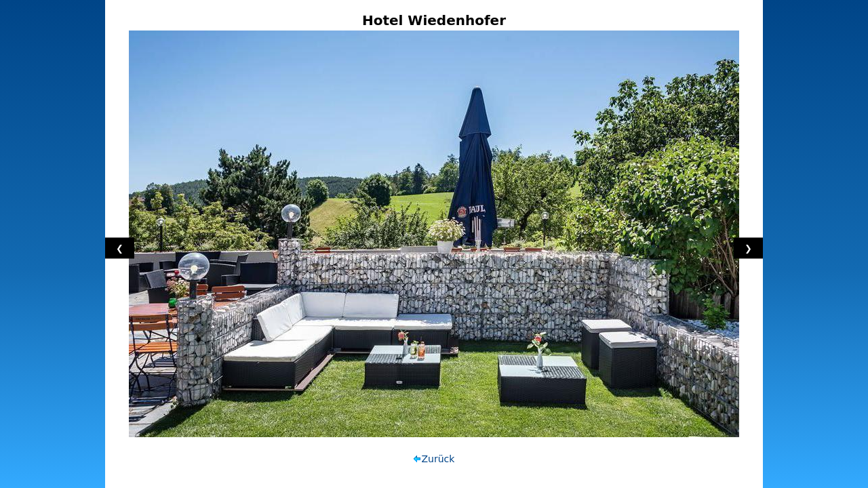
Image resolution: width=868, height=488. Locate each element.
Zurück (438, 459)
